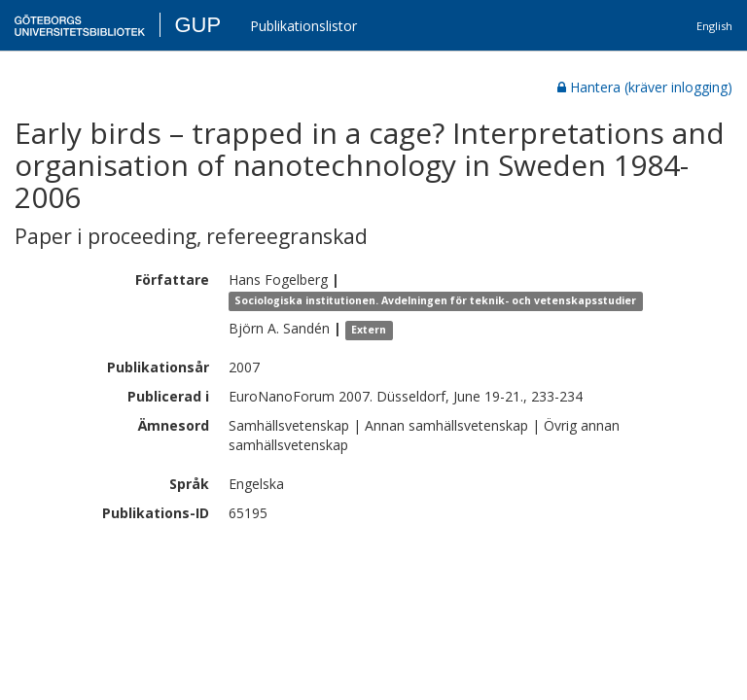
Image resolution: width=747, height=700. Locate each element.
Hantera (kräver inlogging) (645, 87)
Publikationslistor (303, 26)
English (714, 26)
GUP (197, 25)
